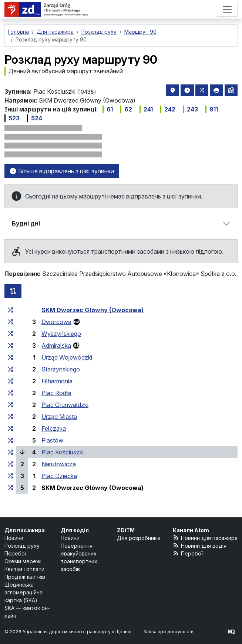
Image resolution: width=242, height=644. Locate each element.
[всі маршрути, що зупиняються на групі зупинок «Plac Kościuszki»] (10, 452)
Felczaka (54, 428)
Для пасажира (25, 530)
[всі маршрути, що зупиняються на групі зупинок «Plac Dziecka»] (10, 476)
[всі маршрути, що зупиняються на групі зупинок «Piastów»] (10, 440)
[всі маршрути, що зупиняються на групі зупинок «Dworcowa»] (10, 322)
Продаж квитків (25, 577)
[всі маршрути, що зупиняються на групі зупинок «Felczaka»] (10, 428)
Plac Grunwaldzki (65, 405)
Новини (14, 538)
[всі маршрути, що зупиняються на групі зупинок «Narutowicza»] (10, 464)
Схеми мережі (23, 561)
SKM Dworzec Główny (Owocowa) (93, 310)
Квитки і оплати (24, 569)
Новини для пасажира (205, 538)
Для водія (75, 530)
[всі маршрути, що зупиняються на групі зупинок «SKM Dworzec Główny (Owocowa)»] (10, 310)
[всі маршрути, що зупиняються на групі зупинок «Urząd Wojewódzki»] (10, 357)
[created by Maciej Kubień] (231, 632)
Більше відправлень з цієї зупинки (62, 171)
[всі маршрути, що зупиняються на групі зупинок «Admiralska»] (10, 346)
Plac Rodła (56, 393)
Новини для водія (200, 545)
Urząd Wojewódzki (67, 357)
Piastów (52, 440)
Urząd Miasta (59, 417)
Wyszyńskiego (61, 334)
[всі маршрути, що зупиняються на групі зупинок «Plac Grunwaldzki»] (10, 405)
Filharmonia (57, 381)
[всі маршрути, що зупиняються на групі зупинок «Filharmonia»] (10, 381)
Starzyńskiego (61, 369)
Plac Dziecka (59, 476)
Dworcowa (56, 322)
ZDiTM (126, 530)
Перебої (15, 553)
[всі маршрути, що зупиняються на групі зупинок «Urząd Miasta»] (10, 417)
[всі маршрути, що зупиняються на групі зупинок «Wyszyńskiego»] (10, 334)
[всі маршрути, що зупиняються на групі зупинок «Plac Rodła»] (10, 393)
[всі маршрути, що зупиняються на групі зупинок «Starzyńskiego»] (10, 369)
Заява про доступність (168, 632)
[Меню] (227, 9)
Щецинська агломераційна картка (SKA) (23, 592)
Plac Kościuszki (63, 452)
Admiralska (56, 346)
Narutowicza (59, 464)
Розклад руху (22, 546)
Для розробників (139, 538)
